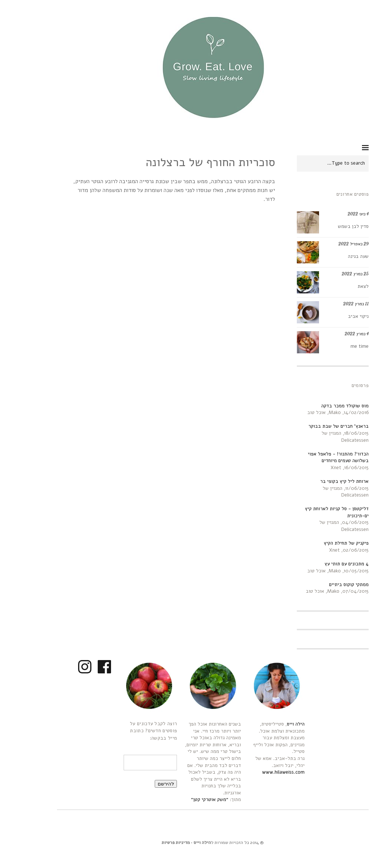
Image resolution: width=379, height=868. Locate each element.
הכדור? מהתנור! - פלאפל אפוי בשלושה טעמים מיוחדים (315, 457)
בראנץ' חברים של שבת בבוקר (315, 426)
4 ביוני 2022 (335, 214)
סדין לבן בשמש (330, 226)
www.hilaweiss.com (260, 772)
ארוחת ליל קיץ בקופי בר (321, 481)
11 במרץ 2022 (333, 304)
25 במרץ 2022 (332, 274)
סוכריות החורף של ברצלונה (187, 162)
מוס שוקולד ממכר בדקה (322, 406)
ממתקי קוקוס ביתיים (326, 585)
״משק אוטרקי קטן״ (186, 800)
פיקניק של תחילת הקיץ (323, 543)
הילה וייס (272, 724)
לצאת (340, 286)
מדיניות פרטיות (152, 842)
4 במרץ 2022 (333, 334)
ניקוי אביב (335, 316)
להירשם (142, 784)
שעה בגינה (335, 256)
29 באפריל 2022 (330, 244)
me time (336, 346)
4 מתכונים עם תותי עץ (323, 564)
